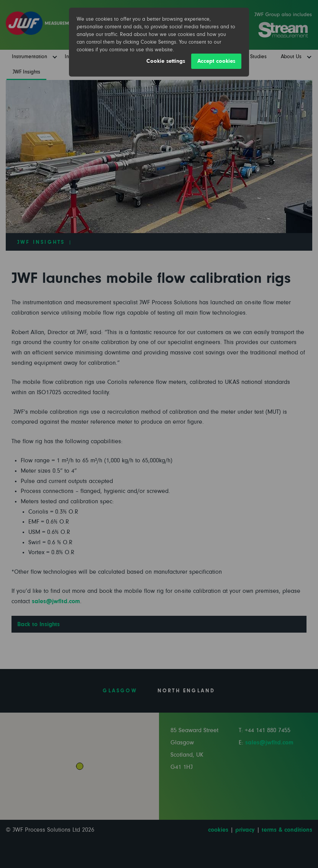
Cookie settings (166, 61)
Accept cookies (216, 61)
